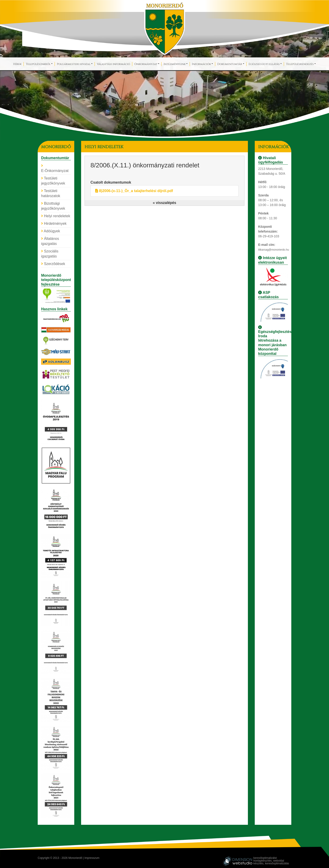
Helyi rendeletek (56, 216)
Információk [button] (201, 64)
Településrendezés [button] (300, 64)
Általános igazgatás (50, 241)
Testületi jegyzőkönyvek (53, 181)
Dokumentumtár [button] (230, 64)
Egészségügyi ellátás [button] (264, 64)
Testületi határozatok (51, 193)
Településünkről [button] (38, 64)
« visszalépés (164, 203)
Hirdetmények (54, 224)
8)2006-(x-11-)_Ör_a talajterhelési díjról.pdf (134, 191)
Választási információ (113, 64)
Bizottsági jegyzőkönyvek (53, 206)
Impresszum (92, 858)
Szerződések (53, 264)
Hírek (17, 64)
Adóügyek (51, 231)
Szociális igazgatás (50, 254)
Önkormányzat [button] (146, 64)
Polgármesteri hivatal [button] (74, 64)
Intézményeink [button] (175, 64)
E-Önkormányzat (55, 168)
